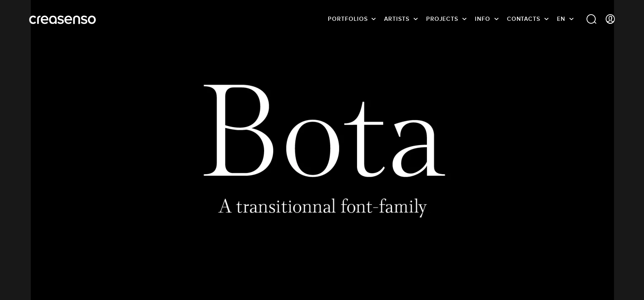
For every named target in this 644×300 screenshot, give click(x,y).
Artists (397, 19)
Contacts (524, 19)
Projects (442, 19)
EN (561, 19)
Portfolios (348, 19)
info (483, 19)
